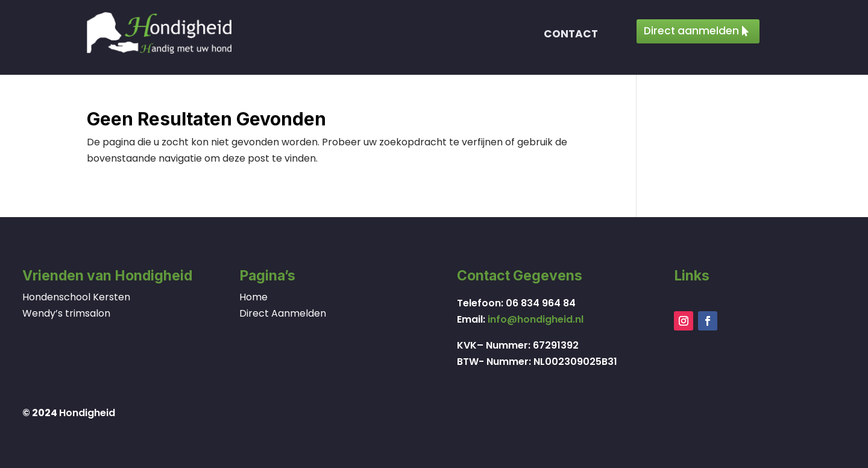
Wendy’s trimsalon (66, 313)
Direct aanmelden (691, 31)
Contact (571, 35)
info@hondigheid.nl (536, 319)
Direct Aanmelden (283, 313)
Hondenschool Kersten (76, 297)
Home (253, 297)
